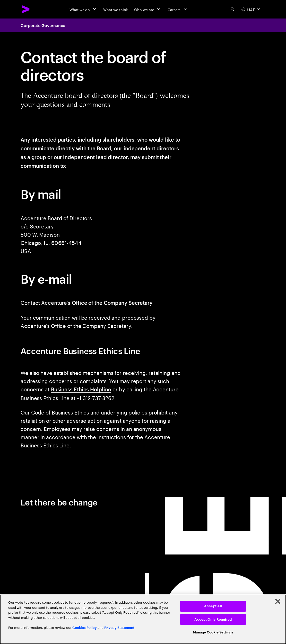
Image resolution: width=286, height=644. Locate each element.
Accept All (213, 606)
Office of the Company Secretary (112, 302)
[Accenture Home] (26, 9)
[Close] (278, 601)
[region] (143, 619)
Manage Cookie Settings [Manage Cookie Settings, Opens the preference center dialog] (213, 632)
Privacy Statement (119, 628)
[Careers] (178, 9)
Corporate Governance (43, 25)
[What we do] (83, 9)
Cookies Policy (85, 628)
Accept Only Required (213, 619)
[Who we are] (148, 9)
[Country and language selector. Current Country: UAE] (251, 9)
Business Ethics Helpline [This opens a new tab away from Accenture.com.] (81, 389)
